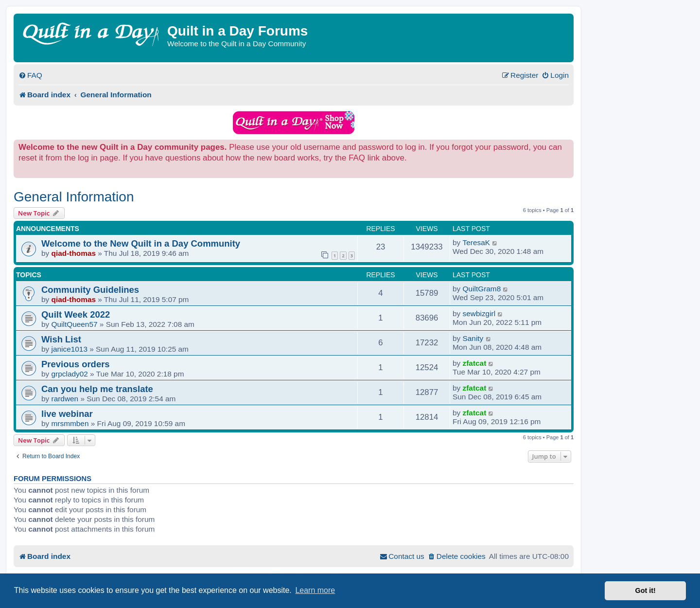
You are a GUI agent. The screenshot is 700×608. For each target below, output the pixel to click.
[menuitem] (30, 75)
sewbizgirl (479, 313)
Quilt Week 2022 (76, 314)
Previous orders (76, 364)
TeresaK (476, 242)
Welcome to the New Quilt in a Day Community (141, 243)
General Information (74, 197)
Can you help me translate (97, 389)
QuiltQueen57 (75, 324)
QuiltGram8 (482, 289)
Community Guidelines (90, 290)
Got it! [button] (646, 590)
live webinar (67, 414)
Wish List (61, 339)
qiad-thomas (74, 253)
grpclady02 (70, 374)
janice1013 (70, 349)
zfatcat (475, 363)
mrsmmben (70, 423)
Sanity (473, 338)
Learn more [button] (315, 590)
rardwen (65, 399)
